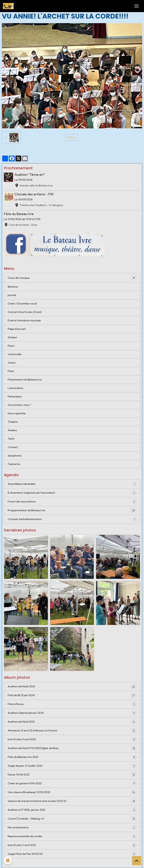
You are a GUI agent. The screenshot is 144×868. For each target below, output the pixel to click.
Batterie (13, 287)
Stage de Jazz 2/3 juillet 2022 (72, 766)
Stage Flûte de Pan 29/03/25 (72, 854)
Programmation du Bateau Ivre (72, 510)
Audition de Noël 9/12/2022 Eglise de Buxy (72, 748)
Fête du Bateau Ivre (19, 214)
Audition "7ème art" (30, 175)
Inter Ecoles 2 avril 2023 (72, 739)
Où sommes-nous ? (19, 405)
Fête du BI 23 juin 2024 (72, 695)
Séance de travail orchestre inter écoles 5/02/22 (72, 801)
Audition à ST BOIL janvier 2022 (72, 810)
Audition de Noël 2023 (72, 722)
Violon (12, 363)
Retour (72, 137)
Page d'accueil (17, 329)
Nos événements (72, 828)
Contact (13, 447)
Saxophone (15, 456)
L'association (16, 388)
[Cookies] (8, 860)
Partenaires (15, 396)
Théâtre (13, 422)
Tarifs (11, 439)
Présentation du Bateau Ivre (25, 380)
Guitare (12, 337)
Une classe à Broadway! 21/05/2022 (72, 792)
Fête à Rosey (72, 704)
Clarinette (14, 464)
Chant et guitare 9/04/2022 (72, 783)
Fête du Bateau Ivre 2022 (72, 757)
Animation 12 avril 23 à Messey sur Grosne (72, 731)
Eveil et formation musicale (24, 320)
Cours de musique (19, 278)
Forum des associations (72, 502)
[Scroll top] (137, 861)
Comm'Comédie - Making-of (72, 819)
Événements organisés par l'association (72, 493)
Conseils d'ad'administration (72, 519)
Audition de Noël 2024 (72, 686)
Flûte (11, 371)
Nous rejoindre (17, 413)
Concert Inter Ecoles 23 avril (25, 312)
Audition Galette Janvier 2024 (72, 713)
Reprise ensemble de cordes (72, 836)
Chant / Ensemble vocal (22, 304)
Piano (11, 346)
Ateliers (12, 430)
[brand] (9, 6)
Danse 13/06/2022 (72, 775)
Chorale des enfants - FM (34, 194)
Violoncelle (15, 354)
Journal (12, 295)
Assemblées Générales (72, 484)
